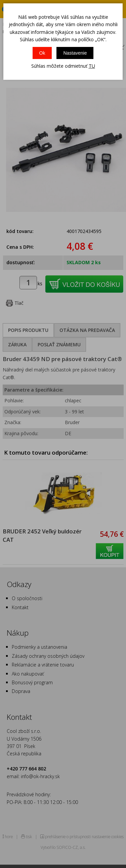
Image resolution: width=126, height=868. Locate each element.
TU (92, 66)
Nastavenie (75, 53)
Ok (42, 53)
